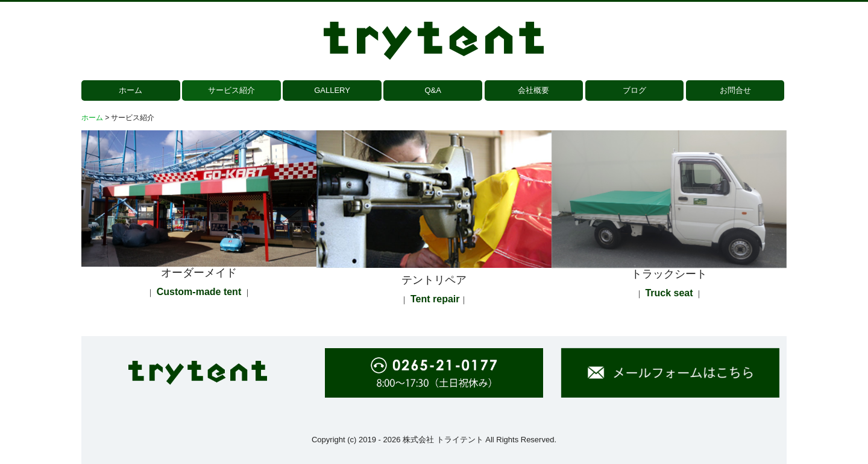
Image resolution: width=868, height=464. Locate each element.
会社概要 (533, 90)
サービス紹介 (231, 90)
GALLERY (332, 90)
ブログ (634, 90)
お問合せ (735, 90)
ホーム (131, 90)
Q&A (432, 90)
